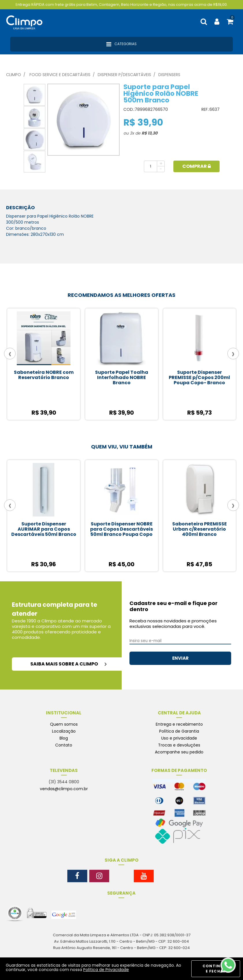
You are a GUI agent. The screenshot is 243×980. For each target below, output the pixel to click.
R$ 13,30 (150, 133)
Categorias (121, 44)
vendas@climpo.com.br (64, 789)
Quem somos (64, 724)
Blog (64, 738)
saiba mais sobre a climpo (68, 664)
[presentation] (10, 354)
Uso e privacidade (179, 738)
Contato (64, 745)
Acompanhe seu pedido (179, 752)
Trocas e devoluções (179, 745)
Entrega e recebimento (179, 724)
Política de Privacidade (106, 970)
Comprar (196, 166)
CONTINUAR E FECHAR (216, 969)
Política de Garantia (179, 731)
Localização (64, 731)
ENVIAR (180, 658)
